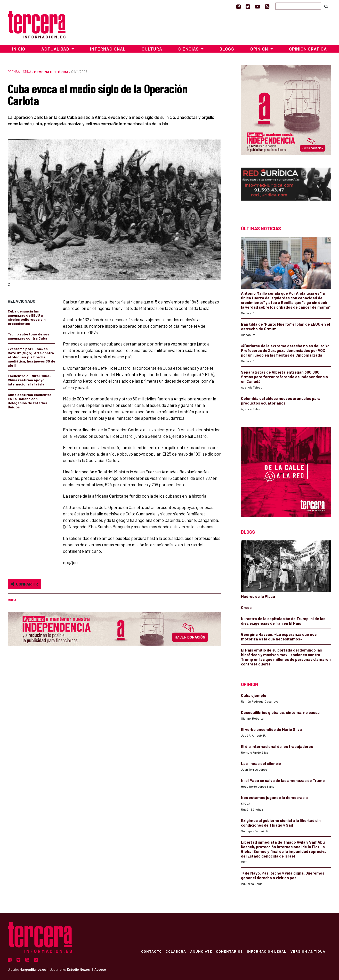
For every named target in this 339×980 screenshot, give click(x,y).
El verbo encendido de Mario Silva (271, 729)
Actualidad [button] (56, 49)
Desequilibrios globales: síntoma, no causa (280, 712)
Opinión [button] (260, 49)
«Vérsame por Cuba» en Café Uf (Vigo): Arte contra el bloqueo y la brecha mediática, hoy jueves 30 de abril (31, 357)
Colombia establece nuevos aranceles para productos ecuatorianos (281, 401)
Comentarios (229, 951)
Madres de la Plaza (258, 596)
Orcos (246, 607)
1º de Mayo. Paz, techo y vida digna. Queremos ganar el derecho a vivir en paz (283, 875)
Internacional (108, 49)
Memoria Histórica (51, 72)
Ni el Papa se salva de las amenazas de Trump (283, 780)
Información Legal (266, 951)
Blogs (227, 49)
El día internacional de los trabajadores (277, 746)
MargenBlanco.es (33, 969)
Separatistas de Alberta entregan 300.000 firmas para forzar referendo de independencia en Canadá (284, 377)
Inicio (19, 49)
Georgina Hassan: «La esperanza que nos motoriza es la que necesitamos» (279, 637)
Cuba (12, 600)
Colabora (175, 951)
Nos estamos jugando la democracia (274, 797)
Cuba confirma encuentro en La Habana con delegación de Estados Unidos (30, 401)
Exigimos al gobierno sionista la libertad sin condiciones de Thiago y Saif (281, 823)
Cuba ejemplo (254, 695)
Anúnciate (200, 951)
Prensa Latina (19, 72)
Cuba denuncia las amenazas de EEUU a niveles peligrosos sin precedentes (27, 317)
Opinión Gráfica (308, 49)
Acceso (100, 969)
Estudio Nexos (78, 969)
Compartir (24, 584)
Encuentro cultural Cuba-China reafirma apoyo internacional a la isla (29, 380)
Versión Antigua (308, 951)
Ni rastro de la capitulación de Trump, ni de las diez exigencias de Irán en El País (283, 621)
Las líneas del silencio (261, 763)
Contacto (150, 951)
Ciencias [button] (189, 49)
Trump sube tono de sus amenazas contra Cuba (29, 336)
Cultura (152, 49)
